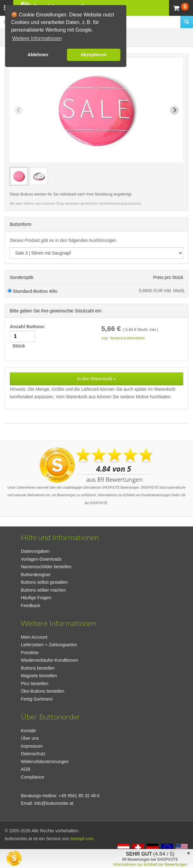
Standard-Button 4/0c (33, 291)
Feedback (30, 606)
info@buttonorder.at (54, 803)
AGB (26, 769)
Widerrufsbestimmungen (45, 762)
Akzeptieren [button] (93, 55)
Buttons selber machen (43, 590)
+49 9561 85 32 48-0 (79, 796)
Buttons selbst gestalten (44, 582)
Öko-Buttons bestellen (43, 691)
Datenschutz (33, 754)
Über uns (30, 738)
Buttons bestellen (38, 668)
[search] (187, 22)
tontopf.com (82, 839)
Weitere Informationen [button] (37, 38)
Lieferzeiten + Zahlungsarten (49, 645)
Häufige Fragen (36, 598)
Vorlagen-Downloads (41, 559)
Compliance (33, 777)
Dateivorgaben (35, 551)
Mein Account (34, 637)
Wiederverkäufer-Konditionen (49, 660)
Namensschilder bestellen (46, 567)
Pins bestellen (35, 684)
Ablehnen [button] (38, 55)
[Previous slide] (19, 110)
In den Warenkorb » (96, 379)
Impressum (32, 746)
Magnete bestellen (39, 676)
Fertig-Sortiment (37, 699)
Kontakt (28, 731)
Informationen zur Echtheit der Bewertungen (150, 865)
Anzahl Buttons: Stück (28, 336)
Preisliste (30, 653)
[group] (19, 176)
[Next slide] (174, 110)
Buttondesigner (36, 575)
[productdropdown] (97, 253)
